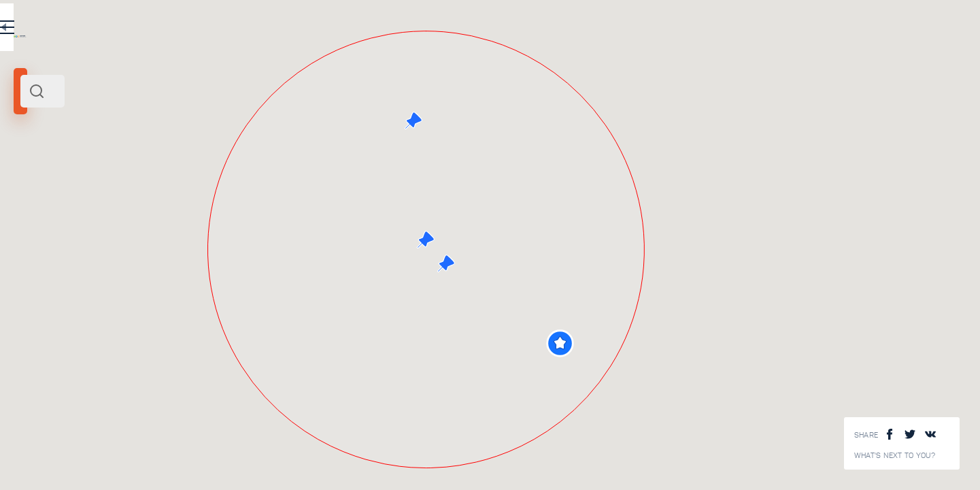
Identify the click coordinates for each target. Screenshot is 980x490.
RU (270, 30)
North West (215, 186)
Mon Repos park (191, 472)
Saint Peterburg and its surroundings (120, 186)
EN (299, 30)
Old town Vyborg (192, 382)
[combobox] (184, 91)
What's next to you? (895, 456)
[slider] (37, 247)
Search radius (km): (47, 225)
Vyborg (32, 186)
